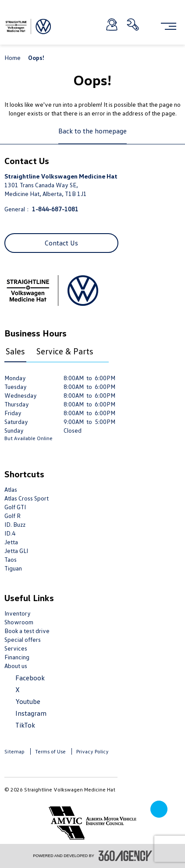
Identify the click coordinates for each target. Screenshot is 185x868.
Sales (15, 351)
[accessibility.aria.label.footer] (125, 856)
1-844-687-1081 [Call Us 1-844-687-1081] (55, 209)
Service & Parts (65, 351)
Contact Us (61, 243)
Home (13, 58)
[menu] (169, 26)
